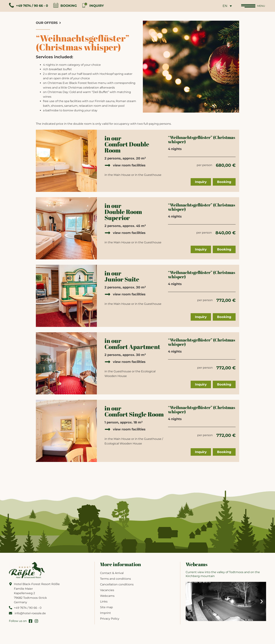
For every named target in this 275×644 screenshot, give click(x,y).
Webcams (107, 598)
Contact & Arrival (112, 575)
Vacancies (107, 592)
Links (104, 603)
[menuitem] (225, 7)
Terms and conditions (115, 580)
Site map (106, 609)
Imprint (105, 615)
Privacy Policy (110, 620)
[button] (190, 603)
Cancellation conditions (117, 586)
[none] (225, 7)
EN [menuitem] (222, 7)
